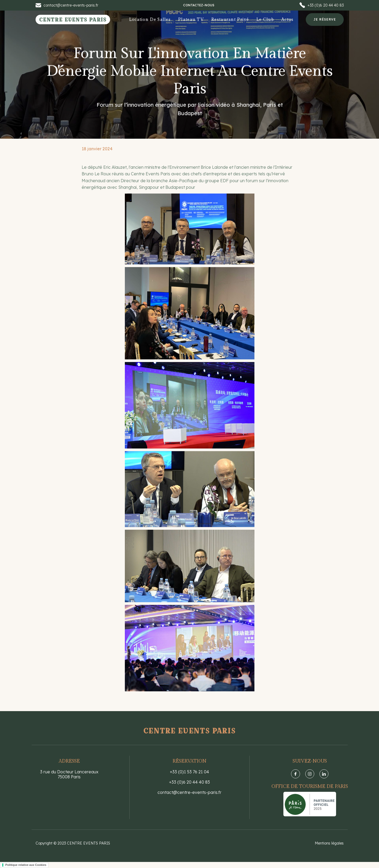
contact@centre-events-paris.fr (189, 792)
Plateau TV (191, 20)
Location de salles (150, 20)
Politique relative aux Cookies (26, 865)
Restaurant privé (230, 20)
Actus (287, 20)
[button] (265, 20)
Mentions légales (329, 843)
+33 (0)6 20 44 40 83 (189, 782)
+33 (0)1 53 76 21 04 (189, 772)
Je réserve (325, 19)
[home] (73, 20)
